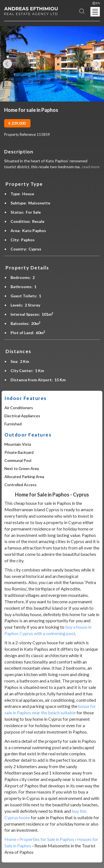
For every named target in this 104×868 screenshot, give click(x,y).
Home (10, 839)
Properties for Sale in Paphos (47, 839)
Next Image (97, 64)
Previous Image (7, 64)
